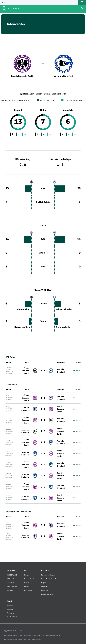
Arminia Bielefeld (61, 371)
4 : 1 (43, 454)
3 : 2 (43, 465)
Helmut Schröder (64, 309)
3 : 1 (43, 409)
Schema (77, 371)
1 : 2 (43, 420)
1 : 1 (43, 398)
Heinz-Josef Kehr (22, 327)
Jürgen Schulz (24, 309)
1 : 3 (43, 371)
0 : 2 (43, 498)
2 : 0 (43, 431)
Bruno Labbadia (63, 327)
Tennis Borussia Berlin (26, 371)
